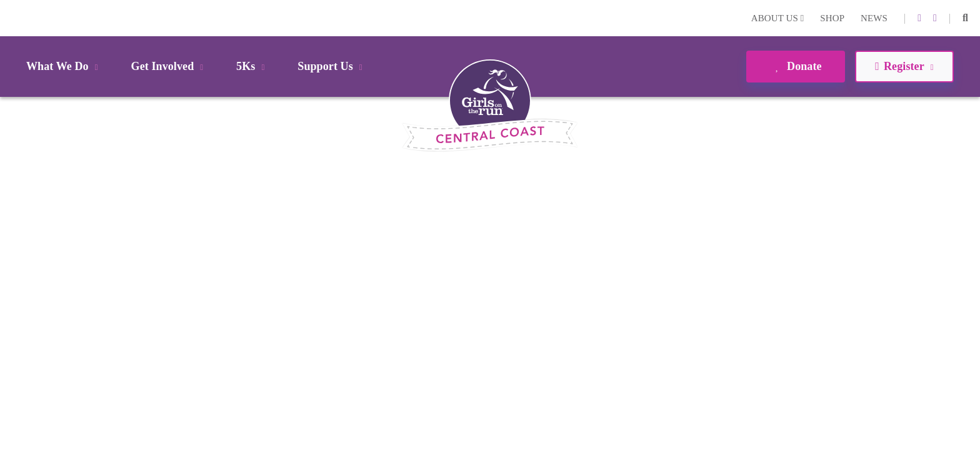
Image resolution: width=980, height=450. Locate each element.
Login (12, 18)
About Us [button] (778, 18)
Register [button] (904, 66)
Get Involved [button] (170, 66)
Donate (795, 66)
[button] (965, 18)
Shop (832, 18)
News (874, 18)
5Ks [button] (252, 66)
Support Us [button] (332, 66)
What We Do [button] (64, 66)
